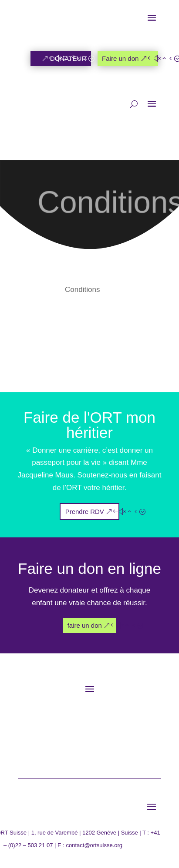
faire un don (85, 625)
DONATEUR (68, 58)
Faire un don (120, 58)
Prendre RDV (85, 512)
